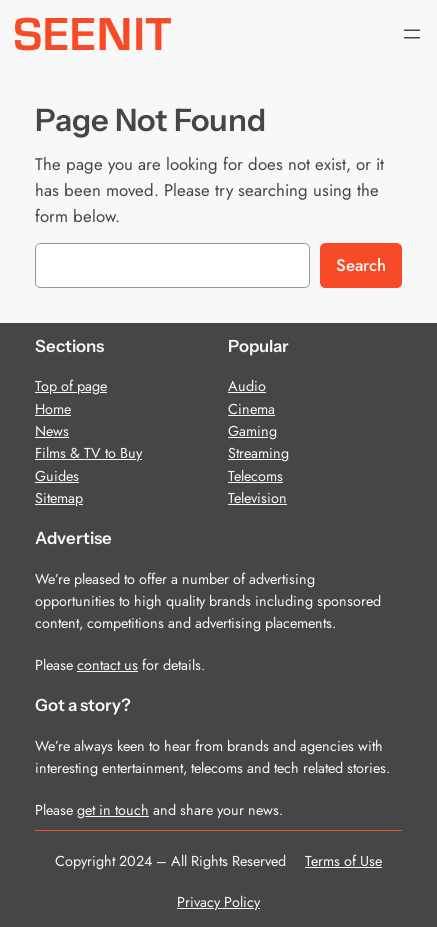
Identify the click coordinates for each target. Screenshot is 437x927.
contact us (107, 665)
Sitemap (59, 498)
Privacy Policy (218, 902)
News (52, 431)
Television (257, 498)
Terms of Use (343, 861)
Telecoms (255, 476)
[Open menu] (412, 34)
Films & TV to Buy (88, 453)
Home (53, 409)
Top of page (71, 386)
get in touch (113, 810)
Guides (57, 476)
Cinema (251, 409)
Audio (247, 386)
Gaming (252, 431)
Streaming (258, 453)
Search (361, 265)
